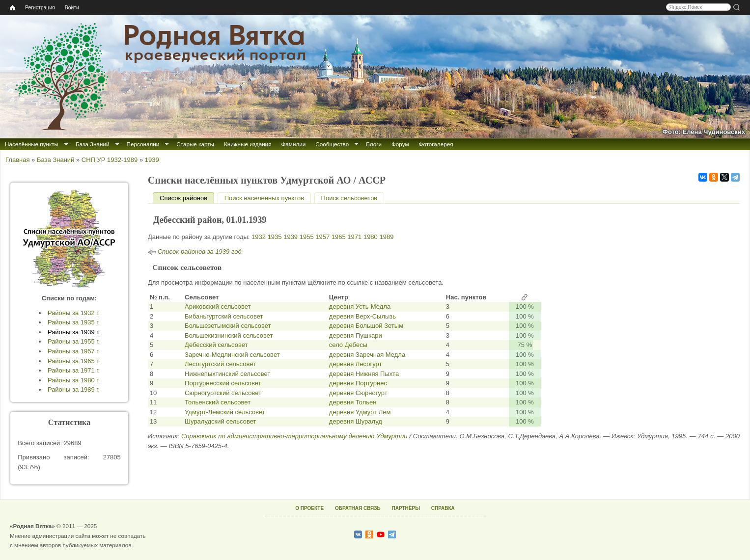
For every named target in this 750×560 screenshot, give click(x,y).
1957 (322, 237)
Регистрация (40, 8)
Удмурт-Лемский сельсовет (225, 412)
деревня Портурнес (358, 383)
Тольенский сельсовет (218, 402)
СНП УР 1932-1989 (110, 160)
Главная (17, 160)
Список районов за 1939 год (200, 252)
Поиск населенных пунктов (264, 198)
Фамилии (293, 144)
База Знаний (93, 144)
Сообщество (332, 144)
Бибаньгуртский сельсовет (224, 316)
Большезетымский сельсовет (228, 326)
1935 (275, 237)
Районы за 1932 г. (74, 313)
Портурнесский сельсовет (223, 383)
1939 (152, 160)
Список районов (187, 198)
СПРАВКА (443, 508)
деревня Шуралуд (356, 421)
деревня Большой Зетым (366, 326)
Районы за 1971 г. (74, 370)
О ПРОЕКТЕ (309, 508)
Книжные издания (248, 144)
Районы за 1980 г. (74, 380)
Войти (72, 8)
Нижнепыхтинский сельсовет (227, 374)
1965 (339, 237)
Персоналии (143, 144)
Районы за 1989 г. (74, 389)
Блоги (374, 144)
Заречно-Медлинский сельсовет (232, 355)
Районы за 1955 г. (74, 341)
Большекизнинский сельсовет (229, 335)
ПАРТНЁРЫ (406, 508)
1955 (307, 237)
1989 (386, 237)
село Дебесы (348, 345)
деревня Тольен (353, 402)
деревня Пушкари (356, 335)
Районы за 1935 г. (74, 322)
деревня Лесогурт (356, 364)
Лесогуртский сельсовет (220, 364)
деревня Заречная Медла (367, 355)
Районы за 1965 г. (74, 361)
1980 (371, 237)
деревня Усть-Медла (360, 307)
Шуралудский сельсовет (220, 421)
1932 (259, 237)
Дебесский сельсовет (216, 345)
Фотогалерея (436, 144)
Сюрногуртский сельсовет (223, 393)
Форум (400, 144)
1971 (354, 237)
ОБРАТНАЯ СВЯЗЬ (358, 508)
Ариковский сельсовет (218, 307)
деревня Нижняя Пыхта (364, 374)
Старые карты (195, 144)
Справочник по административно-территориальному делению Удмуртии (294, 436)
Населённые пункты (32, 144)
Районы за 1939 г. (74, 332)
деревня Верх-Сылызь (362, 316)
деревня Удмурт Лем (360, 412)
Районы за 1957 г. (74, 351)
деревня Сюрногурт (358, 393)
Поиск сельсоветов (349, 198)
